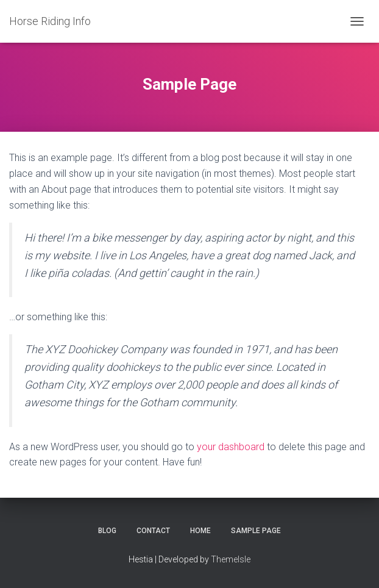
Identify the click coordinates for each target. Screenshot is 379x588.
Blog (107, 531)
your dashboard (231, 447)
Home (200, 531)
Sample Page (256, 531)
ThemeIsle (231, 559)
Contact (153, 531)
